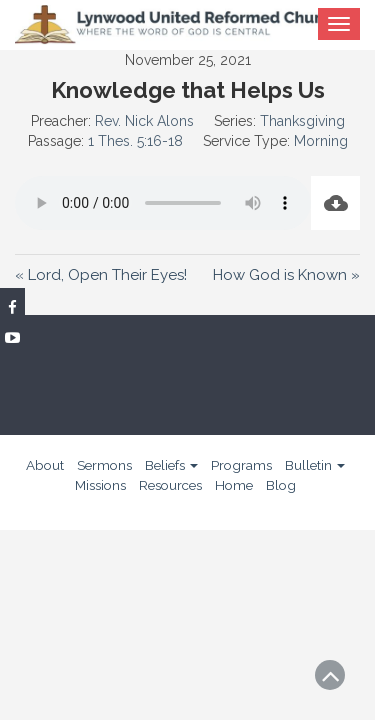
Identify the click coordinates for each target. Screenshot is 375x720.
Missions (100, 485)
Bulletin (315, 465)
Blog (281, 485)
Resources (170, 485)
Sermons (104, 465)
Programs (241, 465)
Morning (321, 141)
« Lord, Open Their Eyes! (101, 275)
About (45, 465)
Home (234, 485)
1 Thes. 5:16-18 (135, 141)
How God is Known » (286, 275)
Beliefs (171, 465)
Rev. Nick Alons (144, 121)
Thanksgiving (302, 121)
